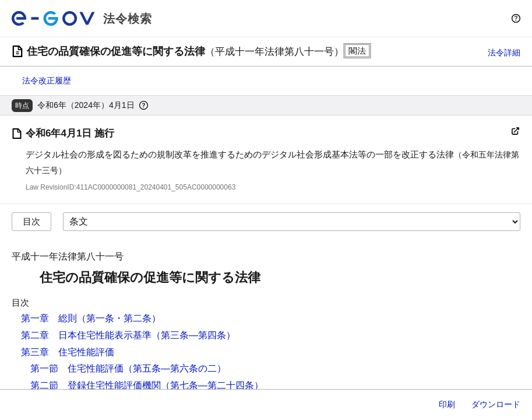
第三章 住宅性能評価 (68, 352)
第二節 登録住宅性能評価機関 (96, 385)
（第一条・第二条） (119, 318)
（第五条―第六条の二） (175, 368)
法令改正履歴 (47, 80)
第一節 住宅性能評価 (77, 368)
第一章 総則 (49, 318)
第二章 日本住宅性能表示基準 (86, 335)
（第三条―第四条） (193, 335)
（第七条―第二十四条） (212, 385)
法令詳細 (504, 52)
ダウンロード (496, 404)
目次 (31, 221)
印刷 (447, 404)
